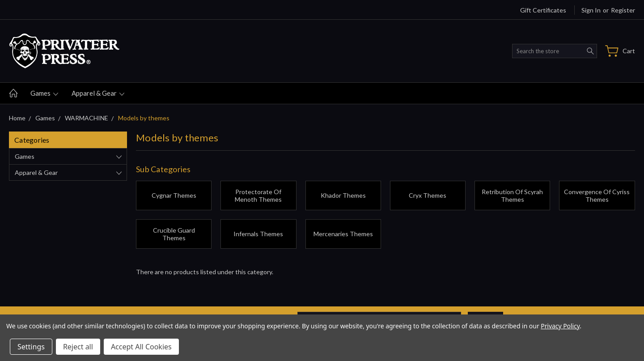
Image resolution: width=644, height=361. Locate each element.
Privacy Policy (560, 326)
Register (623, 10)
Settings (31, 347)
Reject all (78, 347)
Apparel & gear (98, 93)
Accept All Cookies (141, 347)
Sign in (591, 10)
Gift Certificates (543, 10)
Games (44, 93)
